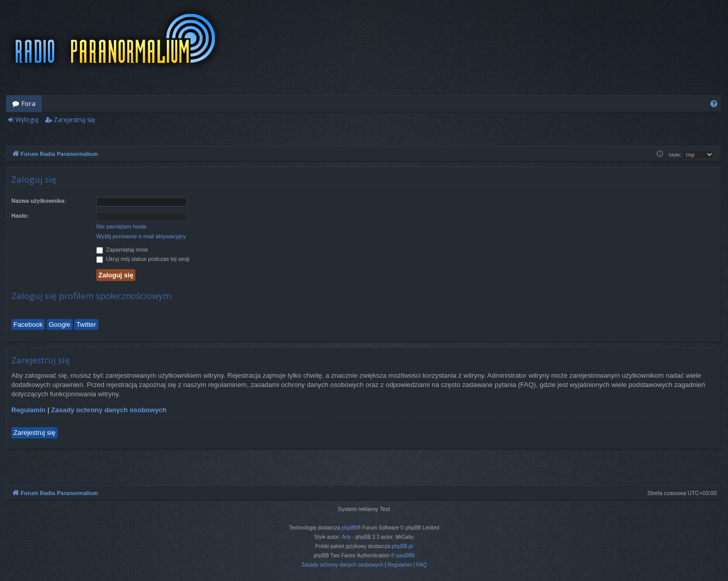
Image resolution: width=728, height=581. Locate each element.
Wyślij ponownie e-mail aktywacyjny (141, 236)
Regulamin (28, 410)
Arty (346, 537)
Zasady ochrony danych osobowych (109, 410)
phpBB (350, 528)
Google (60, 324)
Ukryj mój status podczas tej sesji (143, 259)
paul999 (406, 556)
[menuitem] (714, 104)
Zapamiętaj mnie (122, 250)
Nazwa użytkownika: (39, 201)
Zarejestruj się (74, 120)
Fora (29, 103)
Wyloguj (27, 120)
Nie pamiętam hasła (121, 226)
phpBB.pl (402, 546)
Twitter (86, 324)
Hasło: (20, 216)
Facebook (28, 324)
